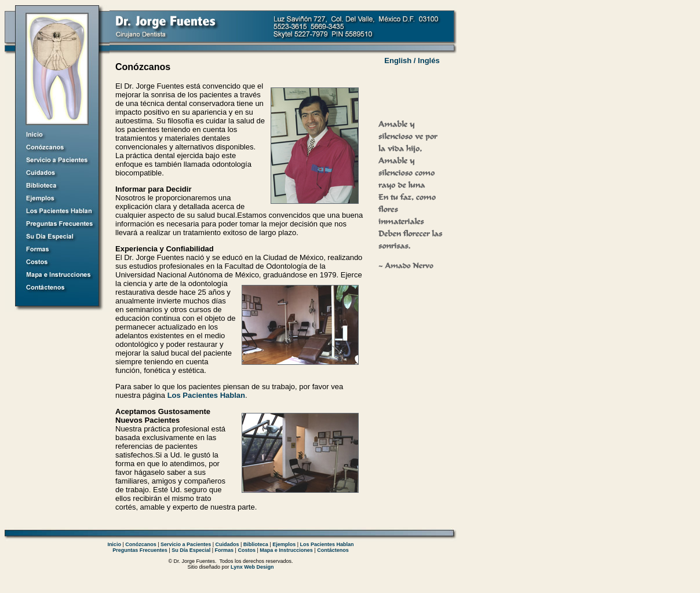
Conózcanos (141, 544)
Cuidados (227, 544)
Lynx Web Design (252, 567)
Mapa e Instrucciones (286, 550)
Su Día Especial (191, 550)
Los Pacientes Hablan (206, 395)
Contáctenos (333, 550)
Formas (225, 550)
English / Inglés (412, 61)
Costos (247, 550)
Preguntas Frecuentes (140, 550)
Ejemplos (284, 544)
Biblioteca (256, 544)
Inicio (114, 544)
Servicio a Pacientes (186, 544)
